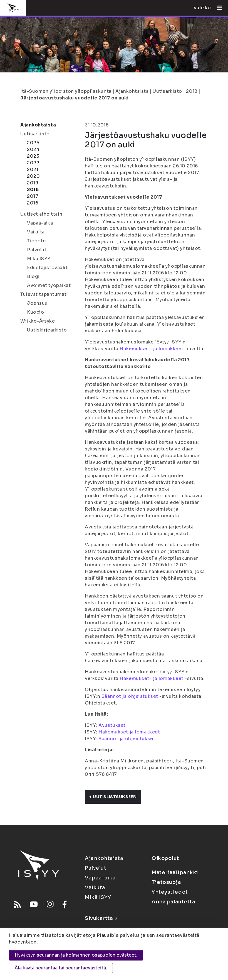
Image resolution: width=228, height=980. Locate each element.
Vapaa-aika (40, 223)
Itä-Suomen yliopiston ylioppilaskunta (66, 91)
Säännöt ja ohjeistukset (130, 696)
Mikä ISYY (39, 259)
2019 (33, 183)
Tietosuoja (166, 882)
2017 (33, 196)
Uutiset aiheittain (41, 214)
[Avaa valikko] (217, 8)
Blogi (33, 276)
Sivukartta (101, 918)
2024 (33, 149)
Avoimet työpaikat (49, 285)
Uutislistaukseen (113, 797)
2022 (33, 163)
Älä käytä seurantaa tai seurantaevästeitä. (61, 968)
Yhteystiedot (170, 892)
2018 (192, 91)
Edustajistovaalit (47, 268)
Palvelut (37, 250)
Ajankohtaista (132, 91)
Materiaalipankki (175, 872)
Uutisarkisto (167, 91)
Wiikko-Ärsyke (38, 321)
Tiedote (36, 241)
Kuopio (35, 312)
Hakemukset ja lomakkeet (129, 732)
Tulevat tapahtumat (43, 294)
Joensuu (37, 303)
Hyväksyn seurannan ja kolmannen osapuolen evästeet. (76, 955)
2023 (33, 156)
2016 (33, 203)
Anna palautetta (173, 902)
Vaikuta (36, 232)
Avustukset (112, 725)
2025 (33, 143)
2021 (33, 170)
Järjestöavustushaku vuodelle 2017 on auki (75, 98)
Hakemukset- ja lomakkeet (151, 349)
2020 (33, 176)
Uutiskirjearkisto (47, 330)
